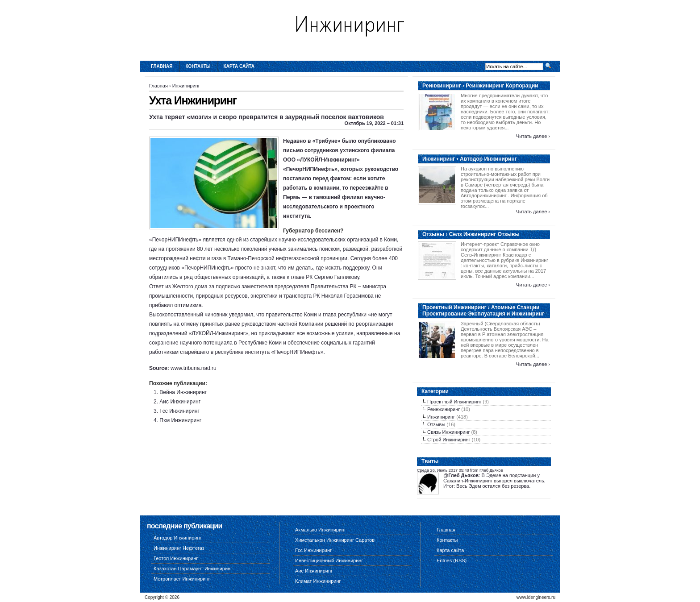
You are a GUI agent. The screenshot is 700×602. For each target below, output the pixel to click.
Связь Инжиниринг (449, 432)
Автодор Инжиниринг (178, 538)
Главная (162, 66)
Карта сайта (239, 66)
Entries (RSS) (452, 560)
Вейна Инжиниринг (183, 392)
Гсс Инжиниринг (179, 411)
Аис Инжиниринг (180, 402)
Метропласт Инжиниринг (182, 579)
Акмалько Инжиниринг (321, 530)
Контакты (198, 66)
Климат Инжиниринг (318, 581)
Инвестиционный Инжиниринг (329, 560)
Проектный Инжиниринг (454, 402)
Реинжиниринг (444, 409)
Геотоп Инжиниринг (176, 558)
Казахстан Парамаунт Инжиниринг (193, 569)
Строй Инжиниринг (449, 440)
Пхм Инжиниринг (180, 420)
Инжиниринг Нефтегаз (179, 548)
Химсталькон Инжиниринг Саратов (335, 540)
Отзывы (436, 424)
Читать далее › (533, 136)
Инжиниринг (186, 86)
